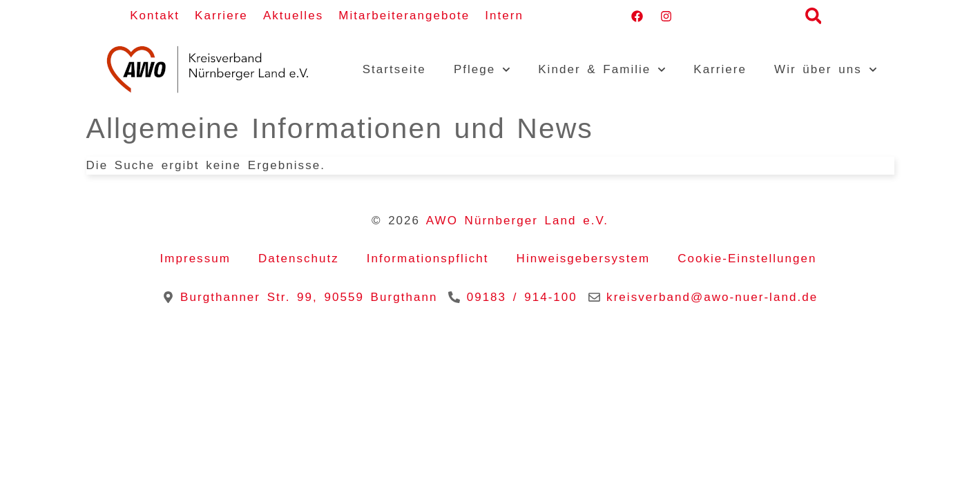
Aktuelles (293, 16)
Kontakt (155, 16)
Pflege (482, 70)
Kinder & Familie (602, 70)
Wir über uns (826, 70)
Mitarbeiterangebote (404, 16)
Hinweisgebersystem (584, 259)
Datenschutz (299, 259)
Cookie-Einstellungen (747, 259)
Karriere (221, 16)
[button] (813, 16)
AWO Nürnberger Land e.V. (517, 221)
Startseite (394, 69)
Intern (504, 16)
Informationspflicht (428, 259)
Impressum (195, 259)
